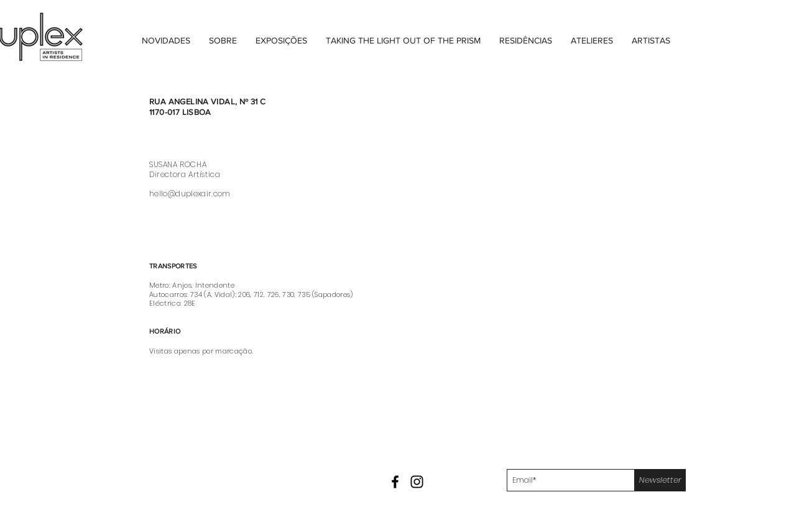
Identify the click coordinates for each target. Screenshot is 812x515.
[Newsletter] (660, 480)
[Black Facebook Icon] (395, 482)
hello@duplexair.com (190, 194)
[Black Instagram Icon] (417, 482)
